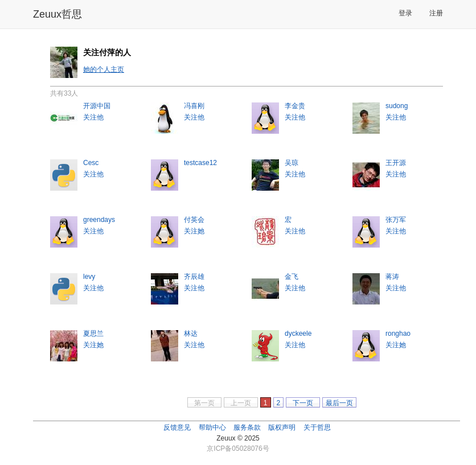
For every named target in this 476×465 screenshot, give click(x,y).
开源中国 (97, 106)
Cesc (91, 163)
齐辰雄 (194, 277)
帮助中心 (212, 427)
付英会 (194, 220)
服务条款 (247, 427)
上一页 (241, 403)
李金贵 (295, 106)
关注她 (194, 231)
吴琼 (292, 163)
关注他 (93, 117)
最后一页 (339, 403)
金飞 (292, 277)
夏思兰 (93, 334)
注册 (436, 13)
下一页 (303, 403)
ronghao (398, 334)
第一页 (204, 403)
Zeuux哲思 (58, 14)
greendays (99, 220)
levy (89, 277)
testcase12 (200, 163)
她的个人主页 (104, 69)
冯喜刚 (194, 106)
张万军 (396, 220)
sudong (397, 106)
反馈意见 (177, 427)
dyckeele (298, 334)
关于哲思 (317, 427)
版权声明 (282, 427)
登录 (405, 13)
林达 (191, 334)
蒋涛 (392, 277)
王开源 (396, 163)
